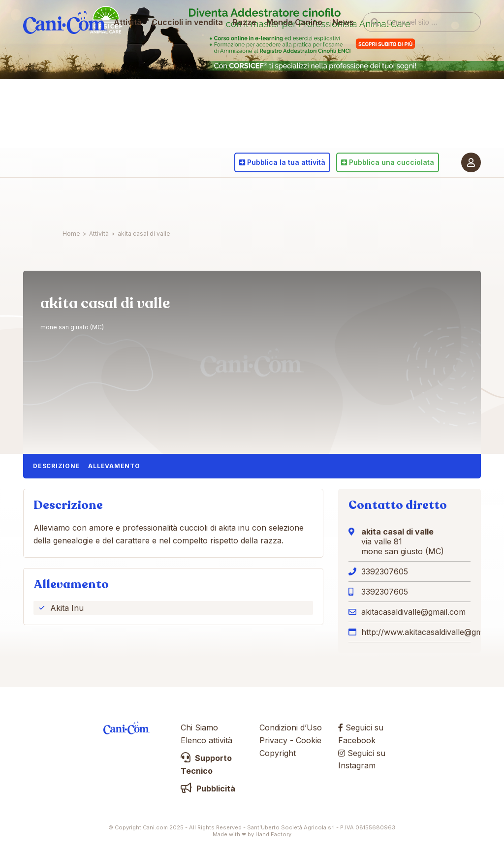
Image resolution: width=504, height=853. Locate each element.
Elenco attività (206, 740)
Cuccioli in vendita (188, 199)
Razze (245, 199)
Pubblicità (208, 789)
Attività (128, 199)
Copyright (278, 753)
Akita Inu (67, 608)
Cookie (309, 740)
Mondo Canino (295, 199)
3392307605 (385, 571)
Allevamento (114, 466)
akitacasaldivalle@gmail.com (413, 612)
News (344, 199)
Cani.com (65, 199)
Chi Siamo (199, 727)
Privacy (273, 740)
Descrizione (56, 466)
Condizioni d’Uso (291, 727)
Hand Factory (273, 834)
